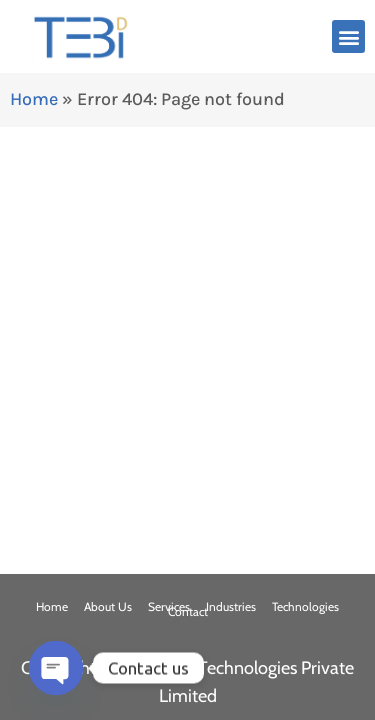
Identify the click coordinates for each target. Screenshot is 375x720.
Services (169, 606)
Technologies (305, 606)
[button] (348, 36)
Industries (231, 606)
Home (34, 99)
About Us (108, 606)
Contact (188, 611)
